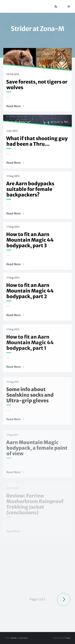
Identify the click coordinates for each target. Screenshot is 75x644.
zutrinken (23, 638)
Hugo (68, 638)
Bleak (14, 638)
